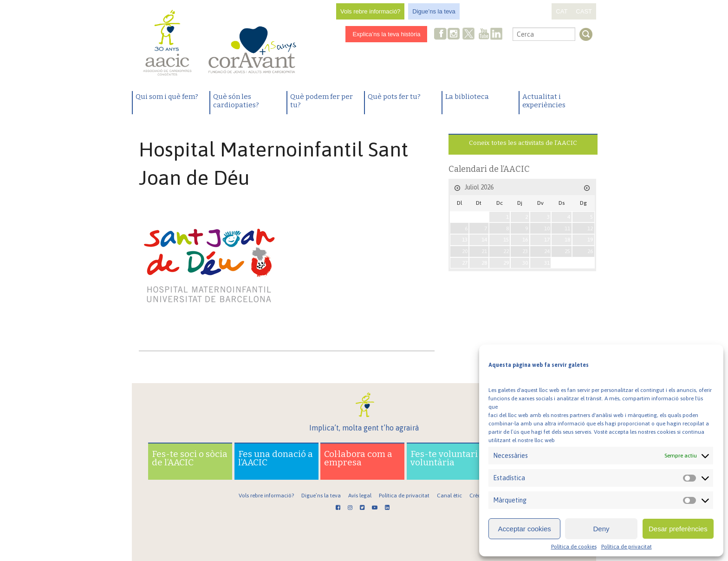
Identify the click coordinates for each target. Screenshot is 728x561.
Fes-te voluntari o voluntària (448, 458)
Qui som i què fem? (167, 97)
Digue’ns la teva (434, 11)
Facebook (441, 35)
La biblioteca (467, 97)
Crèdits (478, 496)
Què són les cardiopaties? (236, 101)
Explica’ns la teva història (386, 34)
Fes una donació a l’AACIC (276, 458)
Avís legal (360, 496)
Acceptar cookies (525, 529)
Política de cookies (574, 547)
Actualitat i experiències (544, 101)
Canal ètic (449, 496)
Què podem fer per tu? (322, 101)
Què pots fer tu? (394, 97)
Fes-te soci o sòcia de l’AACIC (190, 458)
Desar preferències (678, 529)
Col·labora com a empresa (358, 458)
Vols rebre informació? (370, 11)
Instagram (455, 35)
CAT (562, 11)
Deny (601, 529)
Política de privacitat (627, 547)
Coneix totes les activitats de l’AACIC (523, 143)
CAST (584, 11)
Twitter (469, 35)
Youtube (484, 35)
